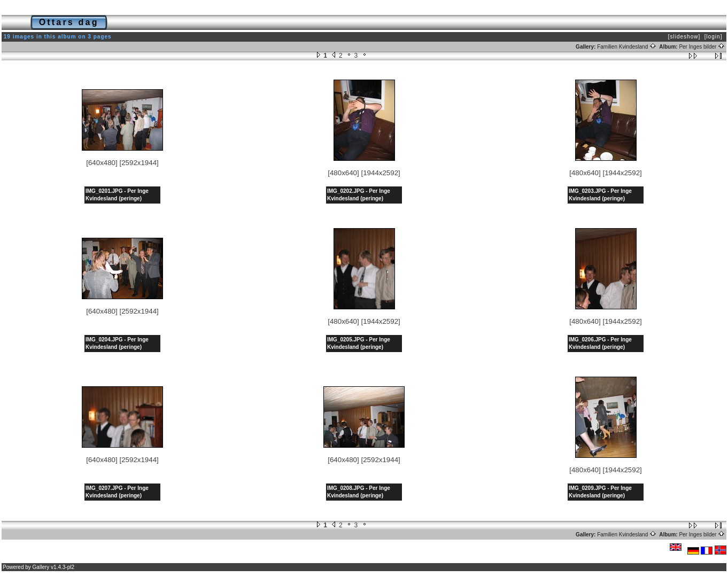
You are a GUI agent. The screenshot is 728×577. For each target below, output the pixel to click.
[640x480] (102, 163)
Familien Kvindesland (627, 47)
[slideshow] (684, 37)
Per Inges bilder (702, 47)
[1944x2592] (380, 173)
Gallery (41, 567)
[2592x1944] (139, 163)
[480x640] (343, 173)
